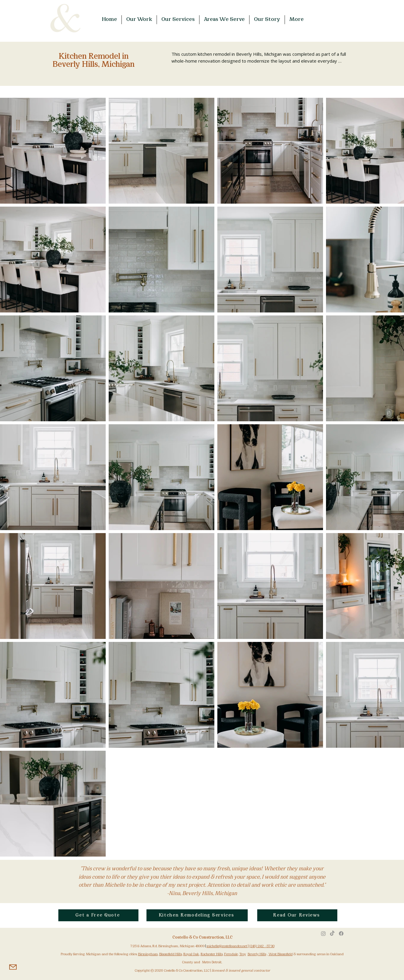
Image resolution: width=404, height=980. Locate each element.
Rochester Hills (212, 955)
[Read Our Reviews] (297, 915)
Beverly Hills (257, 955)
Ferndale (231, 955)
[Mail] (13, 967)
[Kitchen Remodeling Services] (197, 915)
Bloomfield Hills (171, 955)
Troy (243, 955)
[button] (139, 20)
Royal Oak (191, 955)
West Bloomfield (281, 955)
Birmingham (148, 955)
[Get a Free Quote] (98, 915)
